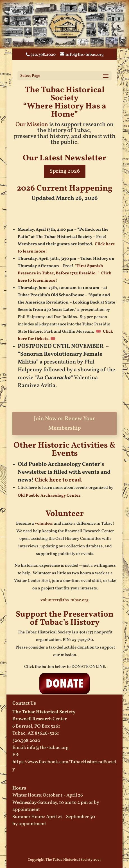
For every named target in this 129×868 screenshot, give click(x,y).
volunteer (44, 524)
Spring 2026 (65, 171)
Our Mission (32, 125)
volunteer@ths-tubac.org (64, 600)
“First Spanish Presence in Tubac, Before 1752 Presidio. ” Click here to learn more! (64, 273)
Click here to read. (59, 480)
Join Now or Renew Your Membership (64, 423)
